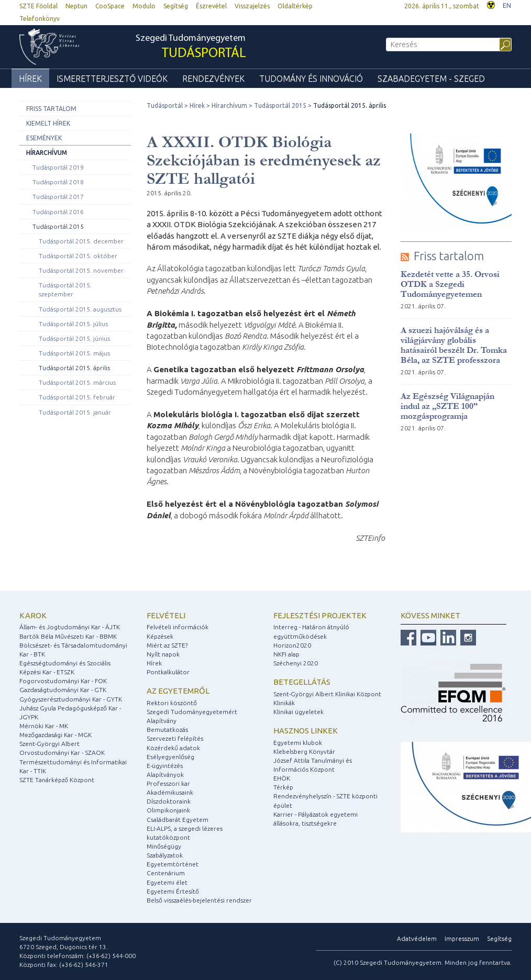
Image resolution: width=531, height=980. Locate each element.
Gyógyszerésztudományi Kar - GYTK (71, 699)
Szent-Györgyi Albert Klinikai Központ (327, 694)
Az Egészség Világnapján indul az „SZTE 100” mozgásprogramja (447, 406)
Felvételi (166, 615)
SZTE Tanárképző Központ (57, 780)
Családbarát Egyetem (178, 820)
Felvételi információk (178, 627)
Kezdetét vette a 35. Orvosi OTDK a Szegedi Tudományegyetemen (450, 284)
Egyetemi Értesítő (173, 891)
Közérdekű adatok (173, 748)
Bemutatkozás (167, 730)
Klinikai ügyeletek (298, 712)
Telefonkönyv (40, 19)
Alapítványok (165, 775)
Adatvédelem (417, 938)
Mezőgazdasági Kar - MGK (56, 735)
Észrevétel (211, 6)
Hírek (30, 79)
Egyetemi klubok (298, 743)
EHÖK (282, 778)
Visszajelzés (252, 6)
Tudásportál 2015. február (77, 397)
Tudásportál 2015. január (75, 412)
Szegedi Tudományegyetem (191, 47)
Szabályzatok (165, 855)
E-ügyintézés (165, 766)
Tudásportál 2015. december (81, 241)
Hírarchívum (47, 153)
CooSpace (110, 6)
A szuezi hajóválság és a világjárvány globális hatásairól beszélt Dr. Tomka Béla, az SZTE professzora (454, 345)
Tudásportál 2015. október (78, 256)
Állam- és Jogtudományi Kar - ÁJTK (70, 627)
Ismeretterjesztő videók (112, 79)
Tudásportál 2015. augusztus (80, 309)
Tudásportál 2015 (58, 226)
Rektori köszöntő (172, 703)
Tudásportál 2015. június (74, 338)
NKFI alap (286, 654)
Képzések (160, 636)
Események (44, 138)
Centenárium (166, 873)
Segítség (176, 6)
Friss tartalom (51, 109)
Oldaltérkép (295, 6)
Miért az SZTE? (167, 645)
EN (507, 5)
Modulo (144, 6)
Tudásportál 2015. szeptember (65, 289)
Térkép (283, 787)
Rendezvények (213, 79)
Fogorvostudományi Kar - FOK (63, 681)
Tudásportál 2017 (58, 197)
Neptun (76, 6)
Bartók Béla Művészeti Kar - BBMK (68, 636)
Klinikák (284, 703)
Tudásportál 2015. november (81, 270)
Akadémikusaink (170, 792)
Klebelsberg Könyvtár (304, 751)
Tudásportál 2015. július (73, 324)
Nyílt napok (163, 654)
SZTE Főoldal (38, 6)
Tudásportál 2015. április (74, 368)
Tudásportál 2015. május (74, 353)
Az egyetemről (178, 691)
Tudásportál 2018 (58, 182)
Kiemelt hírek (48, 123)
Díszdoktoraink (169, 801)
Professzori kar (168, 783)
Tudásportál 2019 (58, 167)
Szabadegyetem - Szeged (431, 79)
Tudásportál (165, 105)
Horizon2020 (292, 645)
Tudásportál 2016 (58, 212)
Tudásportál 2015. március (77, 382)
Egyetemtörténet (173, 864)
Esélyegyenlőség (170, 757)
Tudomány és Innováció (311, 79)
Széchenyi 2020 (296, 663)
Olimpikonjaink (168, 810)
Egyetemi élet (167, 882)
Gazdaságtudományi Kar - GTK (63, 690)
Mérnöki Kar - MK (44, 726)
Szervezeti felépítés (175, 738)
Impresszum (462, 938)
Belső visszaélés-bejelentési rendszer (199, 900)
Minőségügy (164, 846)
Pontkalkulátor (168, 672)
